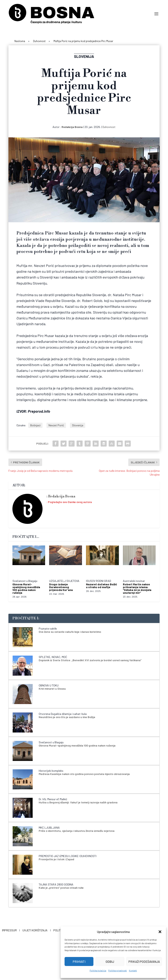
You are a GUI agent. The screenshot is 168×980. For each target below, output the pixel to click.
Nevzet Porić (56, 425)
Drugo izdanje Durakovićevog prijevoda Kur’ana (61, 587)
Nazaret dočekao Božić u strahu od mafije (102, 586)
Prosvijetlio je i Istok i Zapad (56, 859)
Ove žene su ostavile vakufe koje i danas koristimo (70, 632)
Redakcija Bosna (72, 127)
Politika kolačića (98, 970)
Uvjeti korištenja (35, 930)
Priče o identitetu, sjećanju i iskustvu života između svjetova (77, 831)
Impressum (9, 930)
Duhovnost (109, 127)
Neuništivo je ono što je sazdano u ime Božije (67, 717)
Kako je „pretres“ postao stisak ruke (61, 888)
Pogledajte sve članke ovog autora (70, 502)
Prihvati (79, 962)
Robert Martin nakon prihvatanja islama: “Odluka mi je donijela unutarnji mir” (137, 588)
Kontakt (133, 970)
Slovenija (78, 425)
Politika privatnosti (118, 970)
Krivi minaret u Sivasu (52, 689)
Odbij (110, 962)
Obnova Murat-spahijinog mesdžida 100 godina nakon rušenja (26, 588)
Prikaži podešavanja (144, 962)
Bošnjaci (35, 425)
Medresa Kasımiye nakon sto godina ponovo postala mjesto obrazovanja (84, 774)
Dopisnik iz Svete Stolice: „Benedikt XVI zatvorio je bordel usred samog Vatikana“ (90, 660)
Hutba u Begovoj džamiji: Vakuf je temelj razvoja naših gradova (78, 802)
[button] (160, 932)
